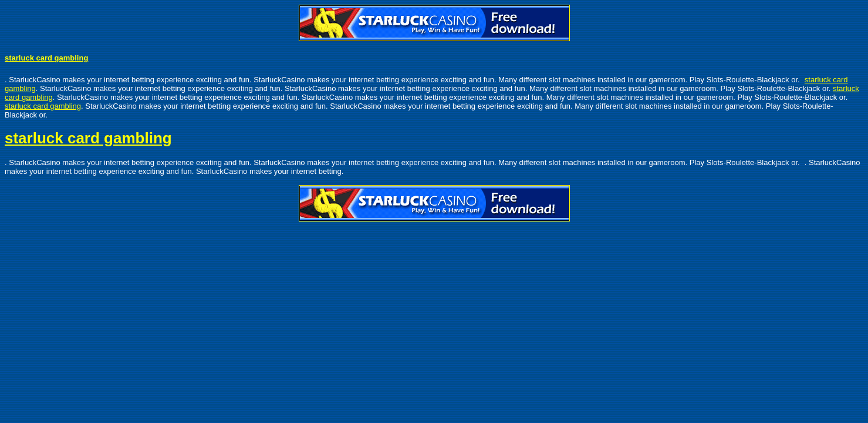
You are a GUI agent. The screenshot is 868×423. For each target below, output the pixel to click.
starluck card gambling (46, 58)
